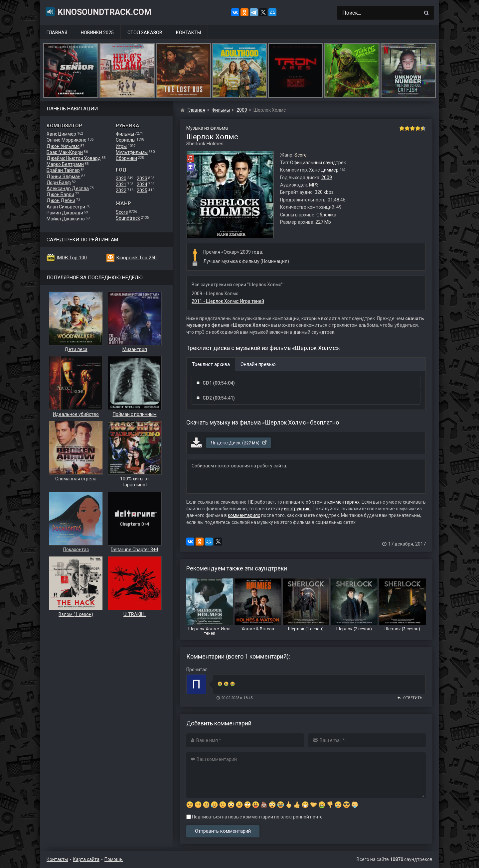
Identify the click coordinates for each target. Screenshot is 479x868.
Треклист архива (211, 364)
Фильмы (125, 134)
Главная (57, 33)
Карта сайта (86, 859)
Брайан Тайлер (63, 170)
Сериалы (126, 140)
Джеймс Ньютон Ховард (74, 158)
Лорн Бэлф (59, 183)
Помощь (114, 859)
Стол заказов (145, 33)
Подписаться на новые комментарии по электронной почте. (255, 817)
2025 (142, 190)
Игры (121, 146)
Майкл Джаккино (66, 219)
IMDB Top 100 (72, 258)
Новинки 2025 (97, 33)
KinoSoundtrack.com (98, 12)
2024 (142, 185)
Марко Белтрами (65, 164)
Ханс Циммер (61, 134)
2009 (327, 178)
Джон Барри (60, 194)
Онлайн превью (258, 364)
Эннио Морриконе (67, 140)
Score (122, 212)
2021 (121, 185)
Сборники (126, 158)
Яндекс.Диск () (239, 443)
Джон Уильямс (63, 146)
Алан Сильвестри (66, 207)
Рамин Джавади (65, 213)
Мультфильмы (132, 152)
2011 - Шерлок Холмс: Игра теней (228, 301)
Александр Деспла (68, 188)
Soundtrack (128, 218)
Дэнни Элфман (64, 177)
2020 (121, 179)
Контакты (188, 33)
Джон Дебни (61, 200)
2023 (142, 179)
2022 (121, 190)
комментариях (343, 502)
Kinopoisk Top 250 (137, 258)
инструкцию (297, 509)
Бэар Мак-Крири (65, 152)
